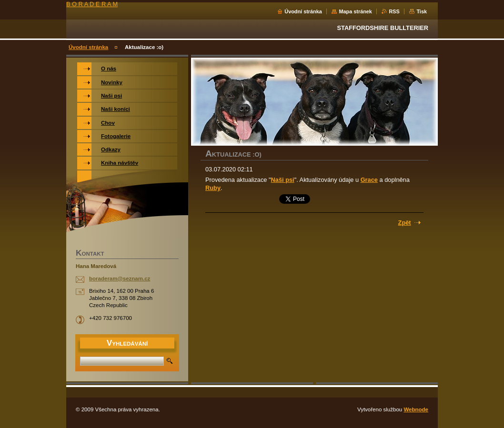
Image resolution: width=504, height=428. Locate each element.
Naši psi (283, 180)
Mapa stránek (355, 11)
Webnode (416, 409)
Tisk (422, 11)
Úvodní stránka (303, 11)
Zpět (405, 223)
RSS (394, 11)
